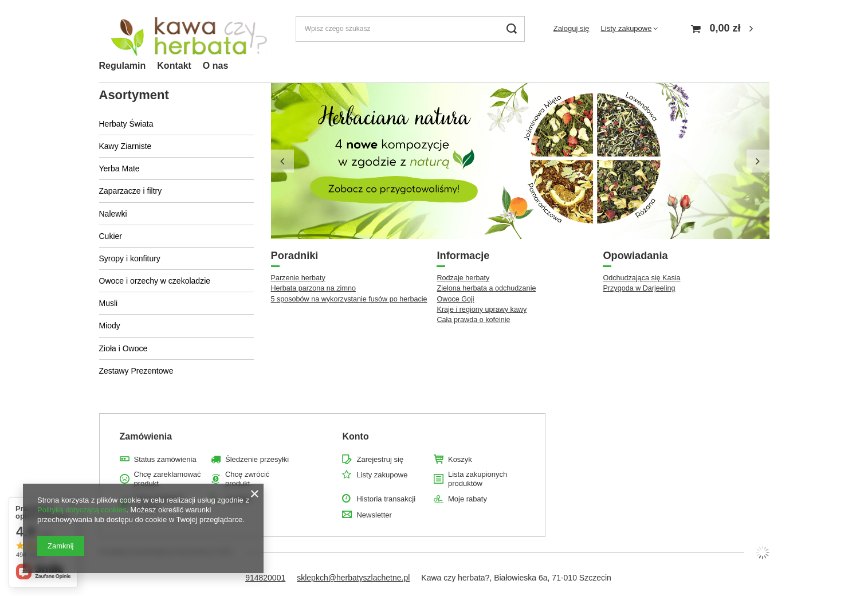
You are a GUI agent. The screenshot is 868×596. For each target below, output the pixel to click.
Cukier (111, 236)
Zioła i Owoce (123, 348)
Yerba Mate (119, 168)
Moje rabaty (468, 499)
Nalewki (113, 214)
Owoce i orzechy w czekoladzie (155, 281)
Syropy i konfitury (130, 258)
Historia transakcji (386, 499)
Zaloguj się (572, 28)
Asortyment (134, 95)
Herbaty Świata (126, 124)
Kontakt (174, 66)
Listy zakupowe (627, 28)
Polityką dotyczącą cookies (82, 510)
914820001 (265, 578)
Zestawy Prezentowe (136, 371)
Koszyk (460, 459)
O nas (215, 66)
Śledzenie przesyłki (257, 459)
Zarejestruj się (380, 459)
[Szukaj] (512, 29)
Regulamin (123, 66)
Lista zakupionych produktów (478, 479)
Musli (109, 303)
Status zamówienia (165, 459)
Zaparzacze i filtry (131, 191)
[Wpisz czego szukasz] (410, 29)
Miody (110, 326)
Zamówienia (146, 436)
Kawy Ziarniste (125, 146)
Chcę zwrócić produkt (247, 479)
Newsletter (374, 515)
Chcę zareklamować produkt (168, 479)
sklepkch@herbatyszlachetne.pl (353, 578)
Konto (355, 436)
